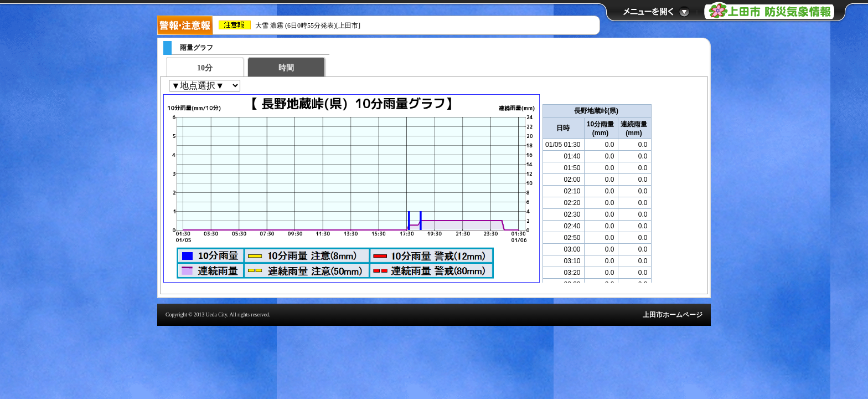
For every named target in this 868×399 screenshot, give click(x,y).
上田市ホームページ (673, 315)
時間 (286, 68)
